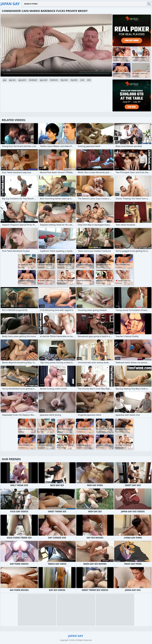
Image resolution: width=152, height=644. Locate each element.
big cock (64, 80)
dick (89, 80)
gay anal (44, 80)
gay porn (22, 80)
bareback (33, 80)
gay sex (12, 80)
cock (82, 80)
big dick (74, 80)
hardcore (54, 80)
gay (5, 80)
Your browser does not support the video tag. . (56, 45)
